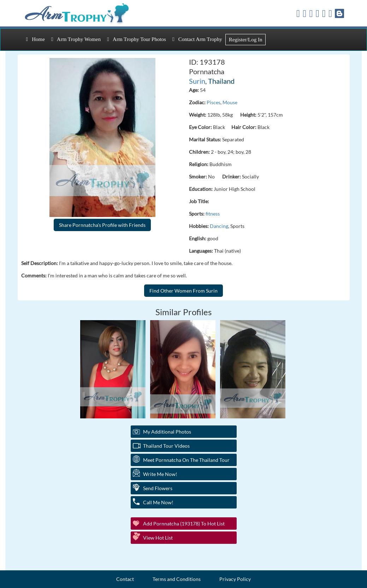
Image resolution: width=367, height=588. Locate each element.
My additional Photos (167, 432)
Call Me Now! (158, 502)
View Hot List (158, 538)
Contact (125, 579)
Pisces (214, 102)
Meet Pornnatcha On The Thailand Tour (186, 460)
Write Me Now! (160, 474)
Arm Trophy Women (76, 39)
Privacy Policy (235, 579)
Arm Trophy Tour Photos (137, 39)
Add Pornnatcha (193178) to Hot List (184, 524)
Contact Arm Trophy (197, 39)
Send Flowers (158, 488)
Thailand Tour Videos (166, 446)
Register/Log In (246, 40)
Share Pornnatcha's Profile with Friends (102, 225)
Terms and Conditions (177, 579)
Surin (197, 81)
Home (35, 39)
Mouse (230, 102)
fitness (213, 214)
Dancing (219, 226)
